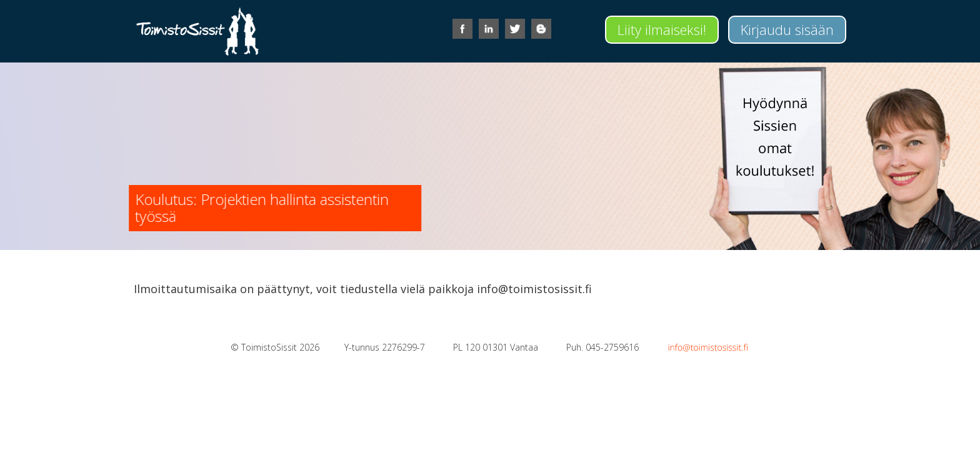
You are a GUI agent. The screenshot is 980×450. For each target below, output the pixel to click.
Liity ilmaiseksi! (662, 29)
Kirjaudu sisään (787, 29)
